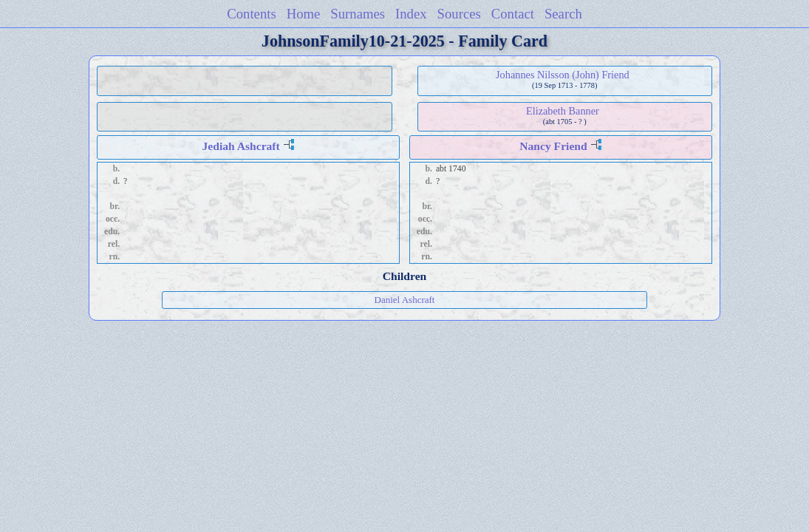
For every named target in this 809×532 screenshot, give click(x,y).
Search (563, 14)
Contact (513, 14)
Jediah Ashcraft (240, 146)
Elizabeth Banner (563, 111)
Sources (459, 14)
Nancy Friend (553, 146)
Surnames (358, 14)
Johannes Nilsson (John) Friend (563, 75)
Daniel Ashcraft (405, 300)
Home (304, 14)
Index (411, 14)
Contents (252, 14)
